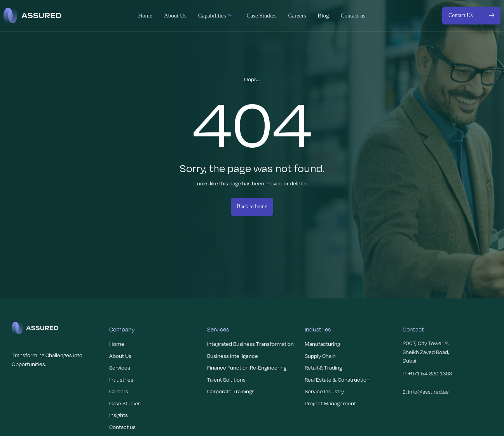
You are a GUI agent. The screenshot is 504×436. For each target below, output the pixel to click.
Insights (119, 415)
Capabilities (215, 16)
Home (145, 16)
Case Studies (261, 16)
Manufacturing (322, 344)
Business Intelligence (233, 356)
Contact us (353, 16)
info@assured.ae (428, 392)
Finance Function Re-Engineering (247, 367)
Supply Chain (320, 356)
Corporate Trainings (231, 391)
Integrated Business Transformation (250, 344)
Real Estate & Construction (337, 379)
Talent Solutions (226, 379)
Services (120, 367)
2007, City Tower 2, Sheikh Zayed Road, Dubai (426, 352)
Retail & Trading (323, 367)
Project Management (330, 403)
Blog (323, 16)
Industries (121, 379)
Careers (297, 16)
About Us (175, 16)
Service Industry (324, 391)
